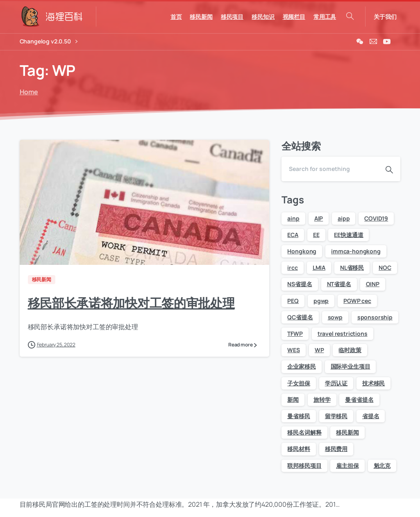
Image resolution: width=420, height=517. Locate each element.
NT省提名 (339, 284)
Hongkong (302, 251)
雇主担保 (347, 466)
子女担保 (299, 383)
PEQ (293, 301)
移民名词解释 (304, 432)
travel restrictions (343, 334)
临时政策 (350, 350)
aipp (344, 218)
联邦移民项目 (304, 466)
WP (319, 350)
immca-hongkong (356, 251)
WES (294, 350)
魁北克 (382, 466)
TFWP (295, 334)
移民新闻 (347, 432)
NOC (385, 268)
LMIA (319, 268)
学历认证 (336, 383)
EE (316, 235)
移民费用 (336, 449)
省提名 (371, 416)
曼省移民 (299, 416)
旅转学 (322, 400)
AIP (319, 218)
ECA (293, 235)
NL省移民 (352, 268)
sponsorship (375, 317)
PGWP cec (357, 301)
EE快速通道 (348, 235)
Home (28, 92)
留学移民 (336, 416)
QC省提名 (300, 317)
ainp (293, 218)
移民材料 (299, 449)
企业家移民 (301, 366)
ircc (292, 268)
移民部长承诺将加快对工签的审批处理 (131, 303)
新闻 (293, 400)
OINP (373, 284)
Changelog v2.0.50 (49, 42)
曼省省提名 (359, 400)
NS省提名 (300, 284)
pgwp (321, 301)
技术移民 (373, 383)
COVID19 (376, 218)
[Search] (330, 169)
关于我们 (385, 17)
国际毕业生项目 (351, 366)
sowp (335, 317)
